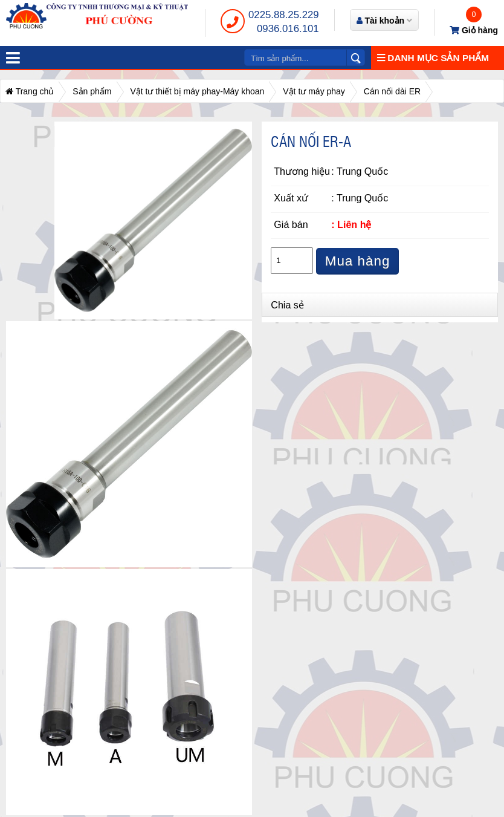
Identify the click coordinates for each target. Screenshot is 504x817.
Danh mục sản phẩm (433, 58)
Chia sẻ (287, 305)
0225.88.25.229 (284, 15)
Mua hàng (358, 261)
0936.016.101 (288, 29)
